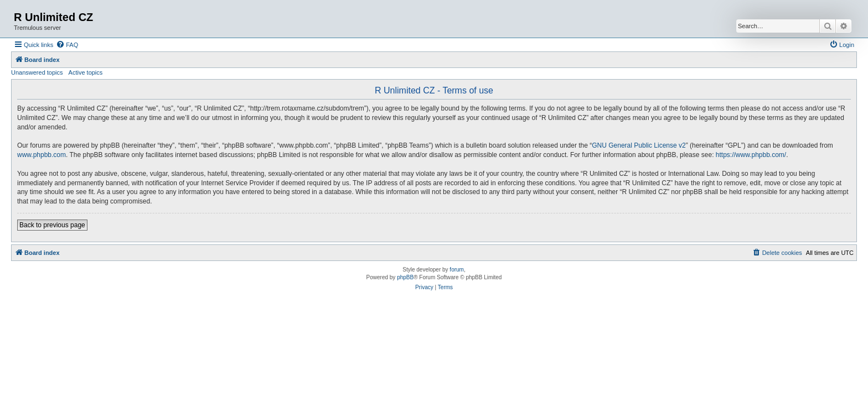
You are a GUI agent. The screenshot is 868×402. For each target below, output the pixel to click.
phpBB (405, 277)
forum (457, 270)
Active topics (86, 72)
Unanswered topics (37, 72)
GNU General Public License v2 (639, 145)
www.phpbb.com (42, 155)
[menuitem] (67, 45)
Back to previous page (52, 225)
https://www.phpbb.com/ (751, 155)
